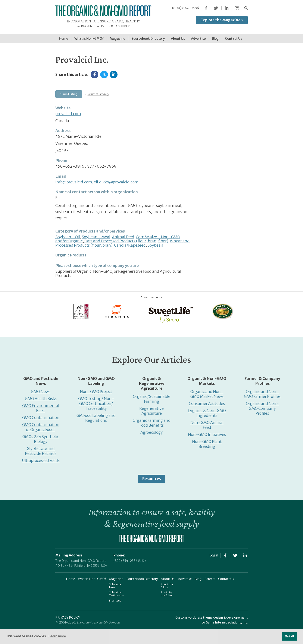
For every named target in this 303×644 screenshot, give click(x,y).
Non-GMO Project (96, 389)
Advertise (185, 577)
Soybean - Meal (96, 235)
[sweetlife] (170, 312)
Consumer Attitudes (207, 401)
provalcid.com (68, 111)
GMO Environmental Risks (41, 406)
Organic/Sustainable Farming (152, 397)
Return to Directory (98, 92)
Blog (198, 577)
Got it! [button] (289, 636)
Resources (151, 476)
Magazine (116, 577)
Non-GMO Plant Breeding (207, 442)
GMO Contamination (41, 415)
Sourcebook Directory (142, 577)
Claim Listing (69, 92)
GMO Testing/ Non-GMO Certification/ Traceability (96, 401)
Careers (210, 577)
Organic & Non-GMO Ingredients (207, 411)
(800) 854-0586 (185, 8)
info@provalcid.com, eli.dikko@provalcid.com (97, 180)
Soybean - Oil (68, 235)
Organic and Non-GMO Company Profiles (262, 406)
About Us (168, 577)
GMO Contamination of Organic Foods (41, 425)
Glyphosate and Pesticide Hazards (41, 449)
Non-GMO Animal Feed (207, 423)
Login (214, 553)
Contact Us (226, 577)
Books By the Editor (167, 592)
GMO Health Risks (41, 396)
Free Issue (115, 598)
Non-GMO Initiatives (207, 432)
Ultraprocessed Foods (41, 458)
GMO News (41, 389)
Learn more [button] (57, 636)
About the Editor (167, 584)
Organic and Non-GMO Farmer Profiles (262, 392)
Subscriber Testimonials (117, 592)
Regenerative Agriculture (151, 408)
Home (71, 577)
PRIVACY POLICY (68, 615)
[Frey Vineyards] (81, 309)
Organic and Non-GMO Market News (207, 392)
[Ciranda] (117, 309)
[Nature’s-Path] (222, 309)
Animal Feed (123, 235)
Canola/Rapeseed (130, 243)
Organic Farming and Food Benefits (152, 420)
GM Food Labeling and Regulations (96, 416)
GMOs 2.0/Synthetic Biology (41, 437)
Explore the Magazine (222, 20)
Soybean (155, 243)
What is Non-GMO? (92, 577)
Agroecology (152, 430)
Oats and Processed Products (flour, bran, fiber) (126, 239)
